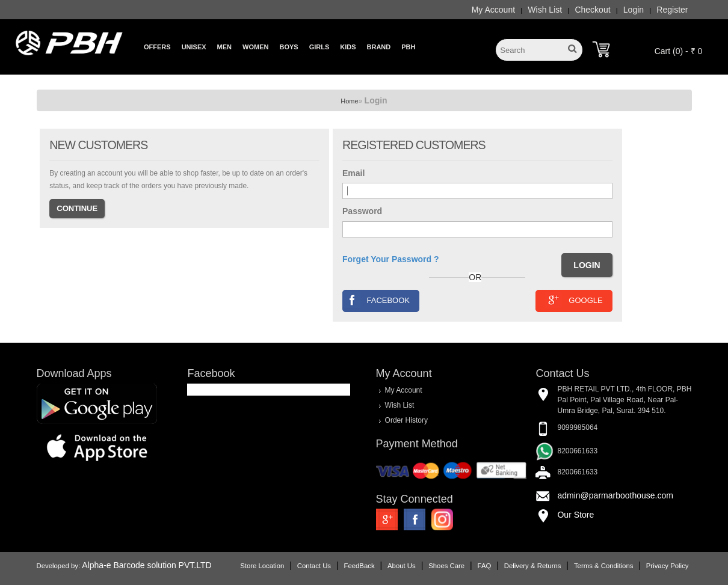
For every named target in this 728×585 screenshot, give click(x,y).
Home (349, 101)
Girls (319, 47)
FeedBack (359, 566)
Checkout (592, 10)
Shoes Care (446, 566)
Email (353, 173)
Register (672, 10)
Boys (288, 47)
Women (255, 47)
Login (634, 10)
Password (362, 211)
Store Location (262, 566)
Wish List (545, 10)
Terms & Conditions (603, 566)
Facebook (377, 300)
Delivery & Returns (533, 566)
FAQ (485, 566)
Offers (157, 47)
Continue (77, 208)
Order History (406, 420)
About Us (402, 566)
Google (574, 300)
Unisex (194, 47)
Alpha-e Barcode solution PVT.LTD (147, 565)
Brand (379, 47)
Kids (348, 47)
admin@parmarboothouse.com (615, 495)
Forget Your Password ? (391, 259)
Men (224, 47)
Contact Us (314, 566)
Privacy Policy (668, 566)
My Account (493, 10)
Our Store (575, 515)
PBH (408, 47)
